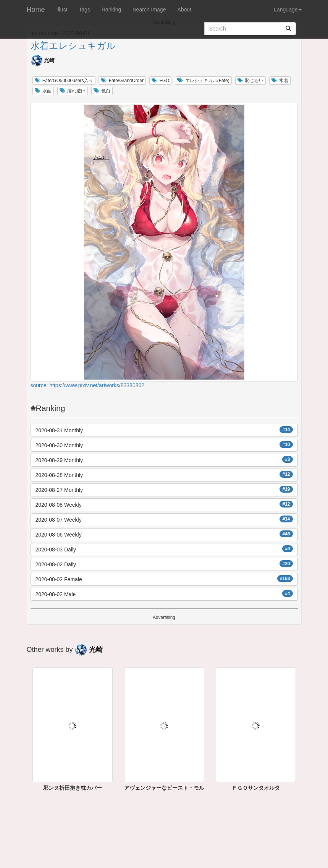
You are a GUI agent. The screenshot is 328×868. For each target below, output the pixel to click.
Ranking (111, 10)
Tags (84, 10)
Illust (62, 10)
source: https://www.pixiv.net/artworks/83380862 (88, 385)
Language (288, 10)
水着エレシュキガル (73, 46)
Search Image (149, 10)
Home (36, 10)
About (184, 10)
